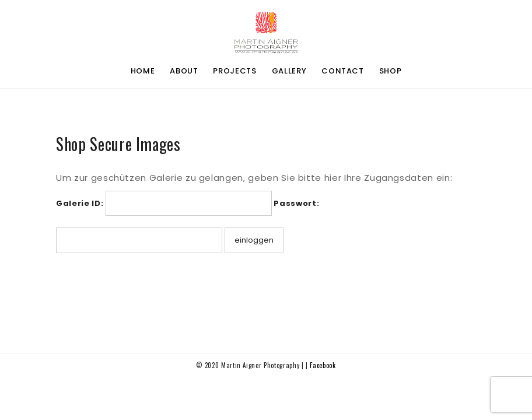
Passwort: (296, 203)
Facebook (323, 365)
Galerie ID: (80, 203)
